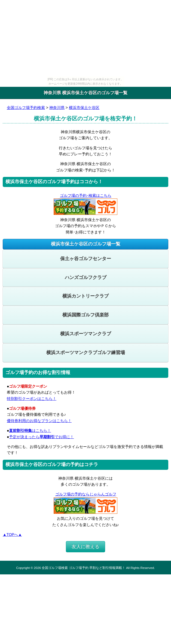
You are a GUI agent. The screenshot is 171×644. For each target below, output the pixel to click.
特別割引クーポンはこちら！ (32, 399)
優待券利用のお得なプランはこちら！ (39, 421)
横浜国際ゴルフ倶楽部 (85, 315)
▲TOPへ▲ (12, 535)
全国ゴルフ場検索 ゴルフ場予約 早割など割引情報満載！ (83, 568)
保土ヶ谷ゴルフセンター (86, 259)
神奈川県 (57, 108)
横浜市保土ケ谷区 (84, 108)
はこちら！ (30, 431)
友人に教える (85, 547)
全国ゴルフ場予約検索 (26, 108)
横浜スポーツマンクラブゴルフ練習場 (86, 353)
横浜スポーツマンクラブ (86, 334)
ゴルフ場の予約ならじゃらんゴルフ (86, 494)
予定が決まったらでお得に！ (41, 437)
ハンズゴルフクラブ (86, 278)
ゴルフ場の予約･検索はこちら (85, 195)
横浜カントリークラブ (85, 296)
